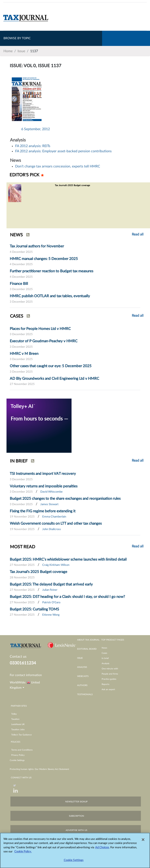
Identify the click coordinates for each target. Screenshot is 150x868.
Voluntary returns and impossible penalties (44, 486)
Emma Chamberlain (54, 517)
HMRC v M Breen (24, 354)
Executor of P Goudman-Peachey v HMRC (44, 341)
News (104, 648)
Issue (21, 51)
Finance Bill (19, 284)
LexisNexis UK (18, 724)
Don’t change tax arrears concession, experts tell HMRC (58, 166)
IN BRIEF (19, 461)
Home (8, 51)
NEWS (16, 235)
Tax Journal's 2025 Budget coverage (38, 572)
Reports (105, 684)
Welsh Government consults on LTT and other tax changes (56, 523)
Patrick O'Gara (51, 603)
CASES (17, 316)
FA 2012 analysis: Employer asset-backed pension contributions (63, 151)
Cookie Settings (17, 760)
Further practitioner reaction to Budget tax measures (51, 271)
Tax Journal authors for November (37, 246)
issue (80, 658)
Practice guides (109, 679)
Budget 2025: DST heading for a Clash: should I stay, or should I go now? (67, 597)
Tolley (14, 714)
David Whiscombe (51, 492)
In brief (105, 658)
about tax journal (88, 640)
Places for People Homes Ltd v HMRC (40, 329)
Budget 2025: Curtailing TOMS (34, 609)
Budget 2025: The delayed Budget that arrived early (51, 584)
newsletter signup (76, 802)
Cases (104, 653)
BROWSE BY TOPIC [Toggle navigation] (17, 38)
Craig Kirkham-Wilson (56, 565)
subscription (77, 816)
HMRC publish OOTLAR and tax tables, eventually (50, 296)
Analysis (105, 664)
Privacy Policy (18, 755)
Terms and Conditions (22, 750)
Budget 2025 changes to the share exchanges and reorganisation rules (65, 499)
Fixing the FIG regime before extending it (43, 511)
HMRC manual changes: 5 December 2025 (44, 259)
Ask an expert (108, 690)
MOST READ (23, 547)
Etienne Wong (51, 615)
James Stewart (49, 504)
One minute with (110, 669)
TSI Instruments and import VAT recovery (43, 474)
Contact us (18, 657)
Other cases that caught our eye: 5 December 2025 (51, 366)
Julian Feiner (50, 590)
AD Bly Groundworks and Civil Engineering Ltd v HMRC (54, 379)
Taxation (15, 719)
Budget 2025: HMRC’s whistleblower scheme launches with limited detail (68, 559)
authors (82, 685)
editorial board (87, 649)
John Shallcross (52, 529)
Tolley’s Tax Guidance (21, 735)
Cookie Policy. (23, 854)
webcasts (83, 676)
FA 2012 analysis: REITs (33, 146)
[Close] (143, 842)
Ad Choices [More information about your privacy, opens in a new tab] (102, 850)
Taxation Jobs (18, 730)
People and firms (110, 674)
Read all (138, 234)
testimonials (85, 694)
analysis (82, 667)
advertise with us (76, 830)
